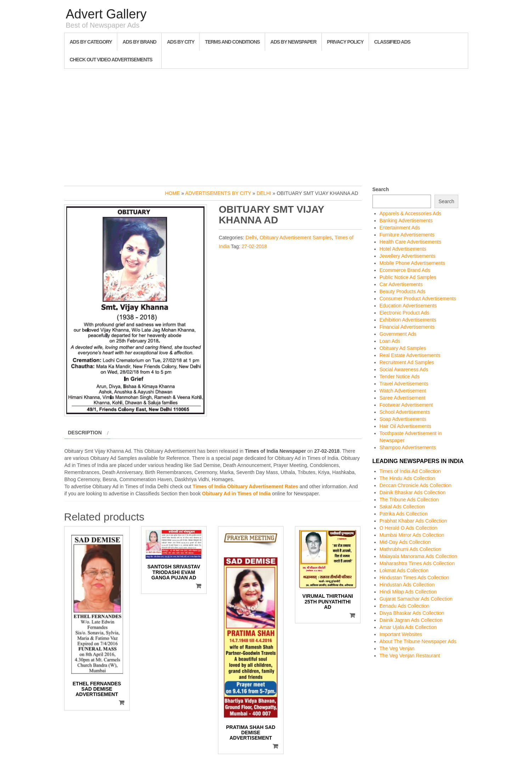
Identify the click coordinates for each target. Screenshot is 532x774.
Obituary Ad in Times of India (236, 494)
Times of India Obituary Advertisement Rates (245, 486)
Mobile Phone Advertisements (412, 263)
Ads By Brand (139, 42)
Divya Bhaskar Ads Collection (412, 613)
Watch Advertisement (403, 391)
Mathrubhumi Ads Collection (410, 549)
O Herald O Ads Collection (408, 528)
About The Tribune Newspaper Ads (418, 641)
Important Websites (401, 634)
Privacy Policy (345, 42)
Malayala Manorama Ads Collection (418, 556)
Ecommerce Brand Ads (405, 270)
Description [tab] (85, 433)
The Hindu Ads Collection (407, 478)
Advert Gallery (106, 14)
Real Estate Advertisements (410, 355)
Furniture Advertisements (407, 235)
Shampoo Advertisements (408, 447)
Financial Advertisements (407, 327)
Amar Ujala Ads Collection (408, 627)
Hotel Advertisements (403, 249)
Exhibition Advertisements (408, 320)
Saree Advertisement (403, 398)
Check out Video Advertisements (111, 60)
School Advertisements (405, 412)
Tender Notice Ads (400, 377)
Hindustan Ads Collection (407, 585)
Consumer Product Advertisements (418, 299)
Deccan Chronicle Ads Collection (416, 485)
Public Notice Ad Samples (408, 277)
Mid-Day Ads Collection (405, 542)
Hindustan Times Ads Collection (415, 578)
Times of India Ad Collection (410, 471)
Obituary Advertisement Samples (296, 238)
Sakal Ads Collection (402, 507)
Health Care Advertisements (410, 242)
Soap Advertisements (403, 419)
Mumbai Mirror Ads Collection (412, 535)
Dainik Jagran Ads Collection (411, 620)
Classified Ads (392, 42)
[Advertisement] (266, 126)
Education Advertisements (408, 306)
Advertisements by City (218, 193)
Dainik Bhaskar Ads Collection (413, 492)
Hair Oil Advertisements (405, 426)
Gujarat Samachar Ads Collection (416, 599)
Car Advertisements (401, 284)
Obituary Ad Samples (403, 348)
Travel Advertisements (404, 384)
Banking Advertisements (406, 221)
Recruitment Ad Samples (407, 362)
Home (173, 193)
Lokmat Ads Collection (404, 570)
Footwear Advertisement (406, 405)
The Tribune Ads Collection (409, 500)
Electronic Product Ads (405, 313)
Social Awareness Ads (404, 369)
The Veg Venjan (397, 648)
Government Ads (398, 334)
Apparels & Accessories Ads (410, 213)
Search (381, 189)
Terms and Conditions (232, 42)
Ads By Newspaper (293, 42)
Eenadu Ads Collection (405, 606)
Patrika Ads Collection (404, 514)
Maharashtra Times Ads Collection (417, 563)
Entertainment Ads (400, 228)
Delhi (264, 193)
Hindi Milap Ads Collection (408, 592)
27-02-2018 (254, 246)
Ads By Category (91, 42)
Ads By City (181, 42)
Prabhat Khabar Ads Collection (413, 521)
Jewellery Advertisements (408, 256)
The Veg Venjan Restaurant (410, 656)
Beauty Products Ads (403, 291)
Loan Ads (390, 341)
